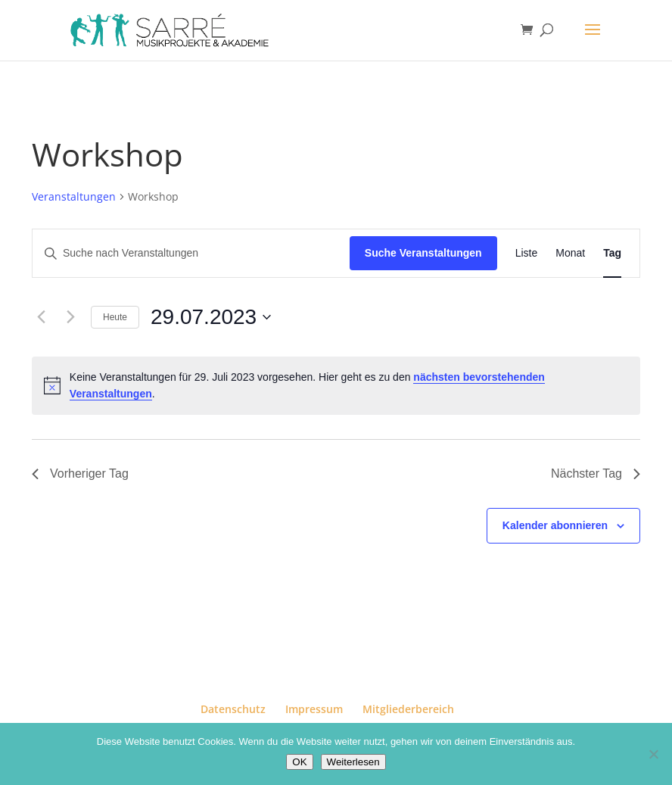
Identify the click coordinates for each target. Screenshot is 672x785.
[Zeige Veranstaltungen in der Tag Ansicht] (612, 253)
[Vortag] (41, 317)
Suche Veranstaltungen (423, 253)
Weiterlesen (353, 762)
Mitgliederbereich (408, 709)
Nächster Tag (596, 473)
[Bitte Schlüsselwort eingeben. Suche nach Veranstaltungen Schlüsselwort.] (191, 253)
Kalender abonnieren (555, 525)
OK (299, 762)
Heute (115, 317)
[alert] (336, 386)
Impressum (314, 709)
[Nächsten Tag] (70, 317)
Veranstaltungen (74, 196)
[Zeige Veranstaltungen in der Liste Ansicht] (527, 253)
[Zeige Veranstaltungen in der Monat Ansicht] (570, 253)
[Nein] (653, 754)
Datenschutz (233, 709)
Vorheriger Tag (80, 473)
